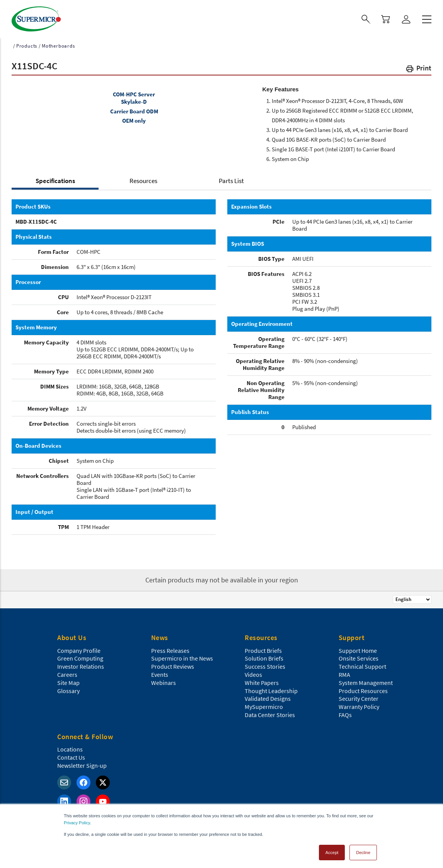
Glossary (68, 688)
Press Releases (170, 648)
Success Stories (265, 664)
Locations (70, 747)
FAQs (345, 712)
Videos (253, 672)
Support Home (358, 648)
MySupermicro (264, 704)
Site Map (68, 680)
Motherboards (58, 44)
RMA (344, 672)
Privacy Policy (77, 820)
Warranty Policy (359, 704)
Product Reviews (173, 664)
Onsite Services (359, 656)
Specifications (55, 178)
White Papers (262, 680)
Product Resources (363, 688)
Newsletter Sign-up (82, 763)
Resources (143, 178)
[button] (418, 67)
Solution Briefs (264, 656)
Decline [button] (363, 850)
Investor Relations (81, 664)
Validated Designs (268, 696)
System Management (366, 680)
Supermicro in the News (182, 656)
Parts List (231, 178)
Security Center (359, 696)
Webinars (164, 680)
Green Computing (80, 656)
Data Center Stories (270, 712)
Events (160, 672)
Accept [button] (332, 850)
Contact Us (71, 755)
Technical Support (362, 664)
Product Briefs (263, 648)
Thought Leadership (271, 688)
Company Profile (79, 648)
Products (27, 44)
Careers (67, 672)
